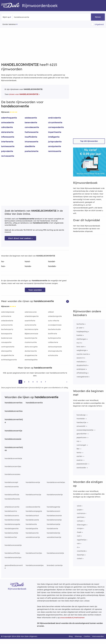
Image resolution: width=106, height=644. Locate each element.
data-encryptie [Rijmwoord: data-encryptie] (31, 347)
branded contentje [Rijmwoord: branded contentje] (55, 565)
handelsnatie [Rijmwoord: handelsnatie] (31, 524)
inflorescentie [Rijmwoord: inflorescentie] (8, 137)
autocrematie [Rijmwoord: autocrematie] (30, 325)
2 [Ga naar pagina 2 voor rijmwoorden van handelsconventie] (25, 382)
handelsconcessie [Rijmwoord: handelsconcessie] (13, 439)
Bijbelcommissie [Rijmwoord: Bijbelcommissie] (31, 334)
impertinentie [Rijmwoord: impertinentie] (55, 132)
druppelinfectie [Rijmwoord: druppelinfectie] (8, 355)
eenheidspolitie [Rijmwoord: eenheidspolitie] (31, 360)
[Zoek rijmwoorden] (25, 17)
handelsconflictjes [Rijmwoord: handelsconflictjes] (12, 553)
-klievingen (81, 525)
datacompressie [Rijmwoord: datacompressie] (55, 347)
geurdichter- (82, 434)
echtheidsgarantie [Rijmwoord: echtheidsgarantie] (9, 360)
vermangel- (82, 445)
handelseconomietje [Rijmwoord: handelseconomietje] (55, 553)
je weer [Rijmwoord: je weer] (80, 328)
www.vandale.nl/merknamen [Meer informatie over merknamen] (72, 618)
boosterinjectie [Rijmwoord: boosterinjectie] (31, 338)
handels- (52, 266)
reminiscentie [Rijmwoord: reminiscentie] (55, 151)
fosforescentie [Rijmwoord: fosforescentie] (32, 132)
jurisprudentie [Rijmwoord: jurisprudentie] (55, 142)
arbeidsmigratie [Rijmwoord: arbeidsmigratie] (55, 316)
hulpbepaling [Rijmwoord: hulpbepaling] (82, 331)
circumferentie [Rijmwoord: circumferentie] (55, 122)
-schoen (80, 521)
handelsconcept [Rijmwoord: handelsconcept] (11, 482)
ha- (3, 261)
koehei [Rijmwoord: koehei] (79, 335)
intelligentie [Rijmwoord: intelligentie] (54, 137)
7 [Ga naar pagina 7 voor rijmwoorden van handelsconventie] (45, 382)
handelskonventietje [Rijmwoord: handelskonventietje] (13, 458)
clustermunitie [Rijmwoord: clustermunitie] (31, 342)
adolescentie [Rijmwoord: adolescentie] (31, 118)
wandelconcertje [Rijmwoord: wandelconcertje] (33, 537)
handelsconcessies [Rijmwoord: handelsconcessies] (12, 474)
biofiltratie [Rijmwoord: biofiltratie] (53, 334)
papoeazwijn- (82, 464)
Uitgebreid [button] (99, 24)
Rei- (78, 449)
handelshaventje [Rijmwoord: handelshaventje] (33, 482)
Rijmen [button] (98, 17)
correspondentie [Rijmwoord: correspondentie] (56, 127)
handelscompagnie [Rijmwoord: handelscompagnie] (34, 511)
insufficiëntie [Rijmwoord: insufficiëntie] (31, 137)
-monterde (81, 551)
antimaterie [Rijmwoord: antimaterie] (6, 316)
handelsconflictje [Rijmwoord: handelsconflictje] (12, 495)
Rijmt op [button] (6, 17)
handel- (52, 261)
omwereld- (81, 426)
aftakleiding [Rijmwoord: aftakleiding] (82, 373)
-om (78, 543)
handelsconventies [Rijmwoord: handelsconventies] (13, 403)
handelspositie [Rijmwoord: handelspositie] (32, 528)
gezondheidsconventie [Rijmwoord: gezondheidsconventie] (14, 567)
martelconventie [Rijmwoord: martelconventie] (12, 487)
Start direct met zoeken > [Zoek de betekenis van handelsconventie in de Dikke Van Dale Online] (20, 238)
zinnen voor (24, 94)
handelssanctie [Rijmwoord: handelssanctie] (32, 533)
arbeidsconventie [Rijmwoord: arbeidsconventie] (12, 507)
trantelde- (81, 419)
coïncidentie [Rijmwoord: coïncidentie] (7, 127)
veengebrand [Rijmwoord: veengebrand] (82, 377)
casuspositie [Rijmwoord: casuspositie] (6, 342)
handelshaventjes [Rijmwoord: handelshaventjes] (12, 520)
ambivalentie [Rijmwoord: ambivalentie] (54, 118)
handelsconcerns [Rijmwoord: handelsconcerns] (12, 516)
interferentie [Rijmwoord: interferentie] (7, 142)
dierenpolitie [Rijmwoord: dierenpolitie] (6, 351)
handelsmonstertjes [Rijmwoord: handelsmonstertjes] (13, 557)
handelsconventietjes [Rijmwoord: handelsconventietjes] (14, 449)
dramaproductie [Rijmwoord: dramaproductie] (55, 351)
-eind (79, 506)
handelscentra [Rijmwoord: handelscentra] (11, 511)
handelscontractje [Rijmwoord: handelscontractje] (33, 495)
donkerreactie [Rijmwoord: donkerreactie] (31, 351)
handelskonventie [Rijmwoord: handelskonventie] (34, 403)
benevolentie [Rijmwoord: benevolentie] (31, 122)
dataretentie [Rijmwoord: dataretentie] (7, 132)
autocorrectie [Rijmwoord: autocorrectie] (7, 325)
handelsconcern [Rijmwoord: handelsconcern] (54, 511)
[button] (68, 301)
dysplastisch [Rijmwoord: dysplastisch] (82, 365)
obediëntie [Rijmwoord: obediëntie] (30, 146)
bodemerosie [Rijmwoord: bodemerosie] (7, 338)
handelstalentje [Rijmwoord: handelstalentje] (53, 533)
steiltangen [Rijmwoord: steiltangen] (81, 339)
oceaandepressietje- (85, 430)
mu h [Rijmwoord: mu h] (79, 343)
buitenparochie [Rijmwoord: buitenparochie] (54, 338)
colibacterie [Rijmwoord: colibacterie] (53, 342)
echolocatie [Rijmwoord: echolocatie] (53, 355)
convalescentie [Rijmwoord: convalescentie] (32, 127)
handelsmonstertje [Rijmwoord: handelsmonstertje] (55, 495)
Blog (71, 636)
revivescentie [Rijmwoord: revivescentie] (8, 156)
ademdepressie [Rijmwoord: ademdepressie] (8, 312)
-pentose (80, 517)
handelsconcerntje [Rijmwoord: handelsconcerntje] (13, 431)
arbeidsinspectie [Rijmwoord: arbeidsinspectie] (32, 316)
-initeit (79, 558)
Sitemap (78, 636)
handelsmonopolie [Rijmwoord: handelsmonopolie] (12, 524)
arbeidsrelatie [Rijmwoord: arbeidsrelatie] (7, 321)
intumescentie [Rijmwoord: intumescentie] (31, 142)
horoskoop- (81, 415)
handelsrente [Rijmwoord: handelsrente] (52, 528)
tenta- (79, 453)
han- (3, 266)
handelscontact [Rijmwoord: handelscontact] (32, 516)
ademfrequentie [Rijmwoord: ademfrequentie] (9, 118)
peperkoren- (82, 437)
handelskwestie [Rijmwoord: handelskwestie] (32, 520)
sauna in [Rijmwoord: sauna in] (80, 358)
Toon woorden (35, 290)
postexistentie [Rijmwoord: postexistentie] (32, 151)
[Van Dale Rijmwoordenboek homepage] (12, 6)
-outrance (81, 513)
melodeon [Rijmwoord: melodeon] (81, 362)
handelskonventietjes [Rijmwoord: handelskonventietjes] (56, 482)
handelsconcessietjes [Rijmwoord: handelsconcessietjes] (35, 565)
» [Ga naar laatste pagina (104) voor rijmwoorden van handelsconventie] (67, 382)
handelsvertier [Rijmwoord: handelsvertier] (11, 537)
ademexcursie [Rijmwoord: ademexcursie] (31, 312)
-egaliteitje (81, 540)
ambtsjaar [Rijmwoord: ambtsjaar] (81, 369)
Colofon (87, 636)
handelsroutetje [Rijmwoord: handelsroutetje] (11, 533)
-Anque (80, 528)
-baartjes (80, 555)
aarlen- (80, 456)
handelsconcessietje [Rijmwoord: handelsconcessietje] (13, 545)
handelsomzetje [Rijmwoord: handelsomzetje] (54, 524)
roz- (78, 441)
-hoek (79, 532)
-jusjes (79, 510)
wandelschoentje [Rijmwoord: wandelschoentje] (54, 537)
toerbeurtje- (82, 422)
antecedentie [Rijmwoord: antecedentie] (8, 122)
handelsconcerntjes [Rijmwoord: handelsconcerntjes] (13, 466)
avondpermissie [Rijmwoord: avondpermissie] (55, 325)
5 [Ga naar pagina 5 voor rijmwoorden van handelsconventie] (37, 382)
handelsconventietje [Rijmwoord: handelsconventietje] (14, 421)
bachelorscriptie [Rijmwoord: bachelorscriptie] (31, 329)
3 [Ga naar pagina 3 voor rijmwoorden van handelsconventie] (29, 382)
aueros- (80, 460)
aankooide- (81, 468)
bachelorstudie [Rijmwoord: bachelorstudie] (54, 329)
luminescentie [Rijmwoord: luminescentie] (8, 146)
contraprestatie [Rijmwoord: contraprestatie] (8, 347)
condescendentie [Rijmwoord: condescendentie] (33, 507)
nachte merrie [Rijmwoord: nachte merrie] (83, 354)
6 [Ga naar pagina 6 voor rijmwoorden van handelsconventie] (41, 382)
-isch (79, 536)
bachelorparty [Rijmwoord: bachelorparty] (7, 329)
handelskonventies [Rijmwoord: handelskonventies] (14, 411)
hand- (28, 261)
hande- (28, 266)
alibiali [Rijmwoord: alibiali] (51, 312)
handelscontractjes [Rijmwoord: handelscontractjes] (34, 553)
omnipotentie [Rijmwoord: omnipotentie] (55, 146)
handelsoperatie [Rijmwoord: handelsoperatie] (12, 528)
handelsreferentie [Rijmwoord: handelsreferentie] (12, 499)
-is (78, 547)
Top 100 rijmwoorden (89, 141)
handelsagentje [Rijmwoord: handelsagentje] (53, 507)
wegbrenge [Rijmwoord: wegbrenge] (81, 350)
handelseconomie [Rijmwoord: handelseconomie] (54, 516)
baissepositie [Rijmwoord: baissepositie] (7, 334)
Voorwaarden (98, 636)
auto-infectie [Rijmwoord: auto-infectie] (54, 321)
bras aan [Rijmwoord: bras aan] (80, 347)
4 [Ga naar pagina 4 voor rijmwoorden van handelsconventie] (33, 382)
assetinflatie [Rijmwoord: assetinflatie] (30, 321)
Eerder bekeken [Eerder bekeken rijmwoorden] (9, 24)
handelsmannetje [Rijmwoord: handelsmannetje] (54, 520)
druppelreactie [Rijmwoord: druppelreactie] (31, 355)
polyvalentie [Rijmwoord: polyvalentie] (7, 151)
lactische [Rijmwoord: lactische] (80, 324)
